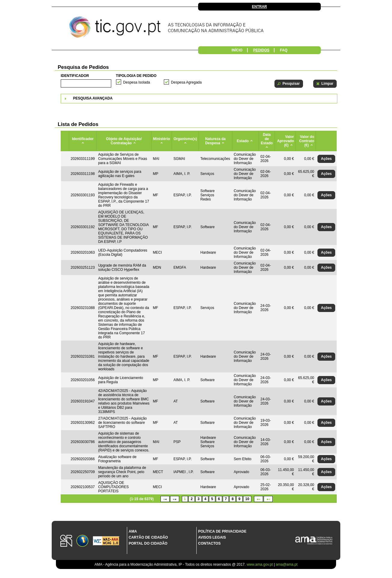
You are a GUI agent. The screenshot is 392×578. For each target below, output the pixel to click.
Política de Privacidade (222, 531)
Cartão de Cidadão (148, 537)
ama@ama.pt (286, 564)
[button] (289, 84)
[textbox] (86, 83)
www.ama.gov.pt (260, 564)
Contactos (209, 543)
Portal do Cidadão (148, 543)
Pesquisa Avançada (93, 98)
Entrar (259, 7)
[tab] (199, 99)
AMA (133, 531)
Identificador (75, 76)
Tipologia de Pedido (136, 76)
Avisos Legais (212, 537)
